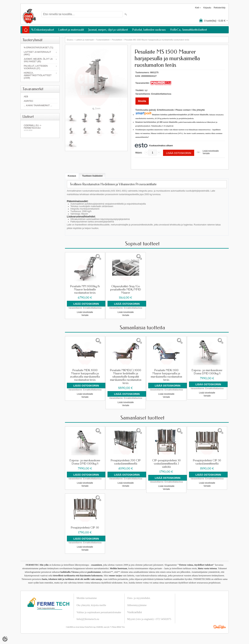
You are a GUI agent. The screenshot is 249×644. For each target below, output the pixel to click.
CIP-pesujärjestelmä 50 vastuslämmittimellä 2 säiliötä (166, 463)
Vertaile (206, 153)
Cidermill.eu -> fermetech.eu (40, 128)
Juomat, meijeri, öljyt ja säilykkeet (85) (38, 60)
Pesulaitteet (117, 40)
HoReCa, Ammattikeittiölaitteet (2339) (38, 75)
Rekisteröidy (219, 8)
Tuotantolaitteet (103, 40)
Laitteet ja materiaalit (71, 30)
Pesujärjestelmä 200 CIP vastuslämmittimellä (126, 462)
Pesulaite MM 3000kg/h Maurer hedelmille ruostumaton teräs (85, 290)
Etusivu (70, 40)
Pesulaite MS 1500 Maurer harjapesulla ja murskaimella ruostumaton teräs (157, 40)
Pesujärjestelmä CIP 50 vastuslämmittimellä (207, 462)
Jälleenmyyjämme (137, 605)
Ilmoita (142, 101)
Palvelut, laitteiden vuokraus (149, 30)
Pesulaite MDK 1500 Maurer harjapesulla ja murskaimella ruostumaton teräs (166, 375)
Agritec (29, 101)
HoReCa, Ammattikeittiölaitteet (188, 30)
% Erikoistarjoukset (43, 30)
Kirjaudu (207, 8)
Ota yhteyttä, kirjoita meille (91, 605)
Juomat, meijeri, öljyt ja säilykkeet (108, 30)
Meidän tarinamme (87, 598)
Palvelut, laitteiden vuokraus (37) (36, 67)
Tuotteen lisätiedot (92, 176)
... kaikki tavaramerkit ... (38, 105)
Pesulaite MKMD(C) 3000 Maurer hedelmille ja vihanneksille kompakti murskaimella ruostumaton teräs (126, 377)
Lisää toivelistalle (211, 151)
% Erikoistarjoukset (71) (39, 48)
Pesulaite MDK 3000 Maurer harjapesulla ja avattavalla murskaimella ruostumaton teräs (85, 375)
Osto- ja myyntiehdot (139, 598)
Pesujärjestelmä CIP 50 (85, 527)
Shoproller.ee (220, 627)
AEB (26, 97)
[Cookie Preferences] (5, 639)
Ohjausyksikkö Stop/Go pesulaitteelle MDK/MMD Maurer (126, 290)
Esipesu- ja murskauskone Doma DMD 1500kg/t (207, 372)
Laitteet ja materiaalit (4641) (37, 53)
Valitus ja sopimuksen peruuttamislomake (99, 612)
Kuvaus (72, 176)
